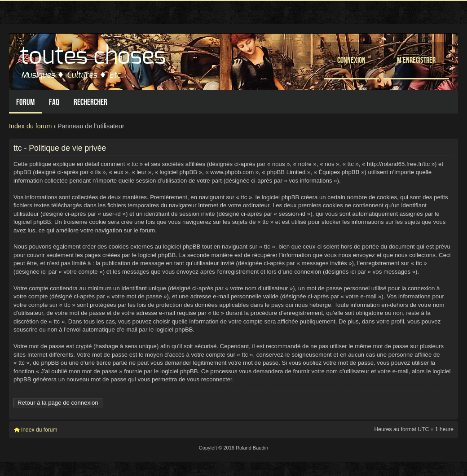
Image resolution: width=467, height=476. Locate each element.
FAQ (54, 102)
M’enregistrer (416, 60)
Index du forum (30, 126)
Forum (25, 102)
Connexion (351, 60)
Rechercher (90, 102)
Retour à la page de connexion (58, 403)
